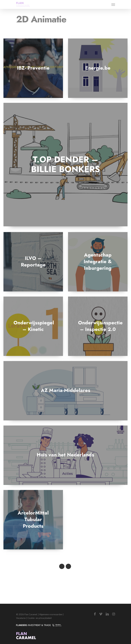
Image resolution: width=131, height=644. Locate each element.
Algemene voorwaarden (51, 614)
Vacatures (21, 618)
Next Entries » (68, 566)
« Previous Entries (62, 566)
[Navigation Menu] (113, 4)
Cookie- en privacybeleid (40, 618)
